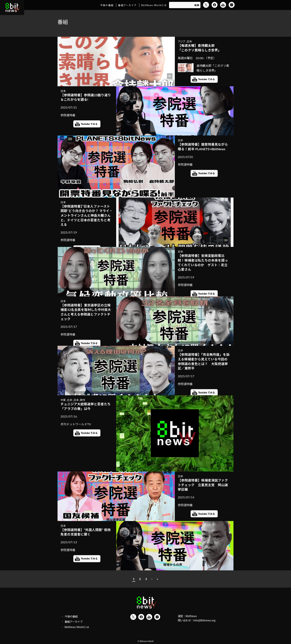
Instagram (232, 5)
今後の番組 (107, 5)
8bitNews (191, 616)
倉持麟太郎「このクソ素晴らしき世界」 (203, 68)
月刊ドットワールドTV (76, 424)
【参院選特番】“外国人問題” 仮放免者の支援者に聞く (86, 532)
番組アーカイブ (127, 5)
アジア (182, 41)
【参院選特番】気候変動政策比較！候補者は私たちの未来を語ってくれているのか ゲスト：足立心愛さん (203, 263)
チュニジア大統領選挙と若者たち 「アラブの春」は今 (86, 406)
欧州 (83, 400)
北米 (70, 400)
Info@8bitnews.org (204, 620)
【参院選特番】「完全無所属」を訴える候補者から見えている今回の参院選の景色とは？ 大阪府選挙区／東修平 (204, 361)
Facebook (215, 5)
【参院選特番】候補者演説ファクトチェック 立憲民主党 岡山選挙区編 (203, 485)
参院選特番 (68, 115)
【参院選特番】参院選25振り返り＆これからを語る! (86, 97)
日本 (189, 41)
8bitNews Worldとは (154, 5)
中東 (63, 400)
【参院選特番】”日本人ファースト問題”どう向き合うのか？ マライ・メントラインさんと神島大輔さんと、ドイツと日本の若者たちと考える (87, 216)
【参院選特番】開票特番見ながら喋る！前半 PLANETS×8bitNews (203, 147)
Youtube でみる (207, 79)
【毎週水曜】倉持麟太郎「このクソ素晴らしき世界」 (200, 48)
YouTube (223, 5)
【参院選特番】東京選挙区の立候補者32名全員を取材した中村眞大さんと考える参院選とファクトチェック (86, 312)
